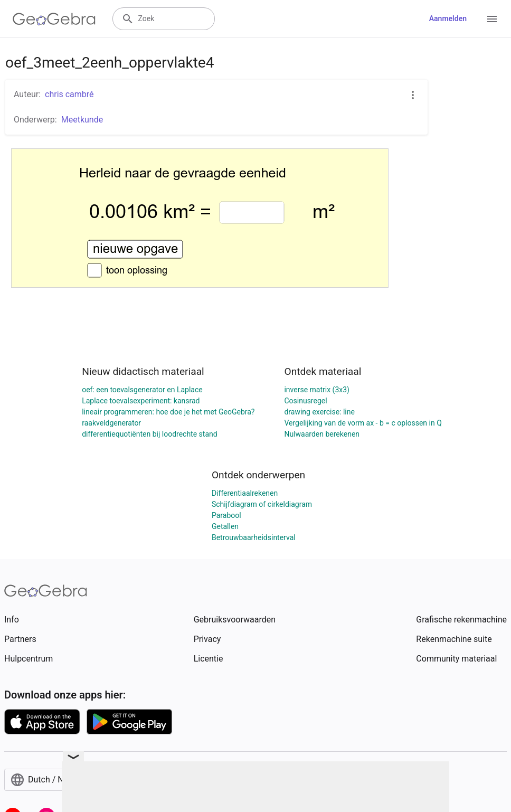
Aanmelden (448, 18)
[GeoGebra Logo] (54, 19)
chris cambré (69, 94)
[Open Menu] (492, 19)
